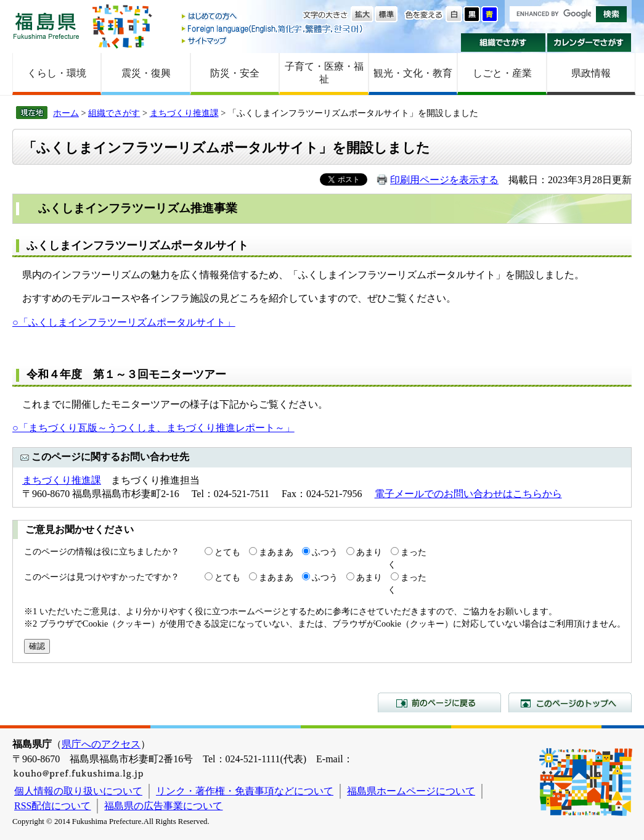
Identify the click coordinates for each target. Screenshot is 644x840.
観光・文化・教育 (413, 73)
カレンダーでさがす (589, 43)
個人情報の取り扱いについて (78, 791)
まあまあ (276, 552)
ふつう (325, 552)
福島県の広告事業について (163, 806)
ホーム (66, 113)
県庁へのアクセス (101, 744)
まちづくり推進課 (184, 113)
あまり (369, 552)
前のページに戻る (439, 702)
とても (227, 552)
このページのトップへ (570, 702)
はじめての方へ (273, 17)
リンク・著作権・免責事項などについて (245, 791)
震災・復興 (146, 73)
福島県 (46, 26)
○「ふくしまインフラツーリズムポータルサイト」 (124, 322)
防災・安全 (235, 73)
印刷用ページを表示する (444, 180)
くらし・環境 (57, 73)
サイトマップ (273, 40)
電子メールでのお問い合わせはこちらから (468, 494)
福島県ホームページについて (411, 791)
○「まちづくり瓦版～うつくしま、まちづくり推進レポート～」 (153, 428)
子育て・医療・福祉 (324, 73)
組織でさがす (503, 43)
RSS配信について (52, 806)
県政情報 (591, 73)
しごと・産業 (502, 73)
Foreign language (273, 29)
